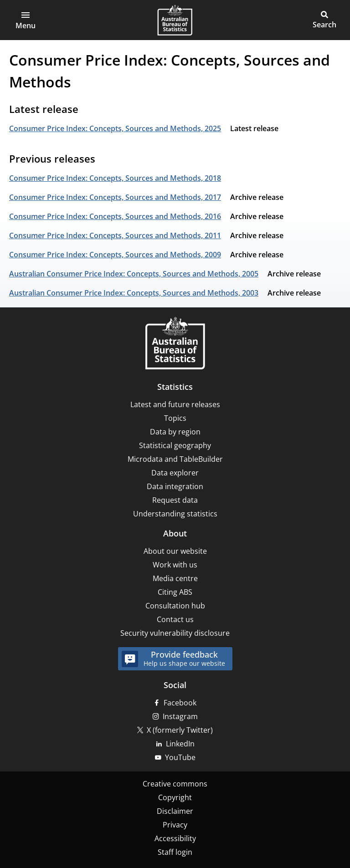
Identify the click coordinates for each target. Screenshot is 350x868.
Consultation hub (175, 606)
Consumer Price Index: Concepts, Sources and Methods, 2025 (115, 128)
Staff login (175, 852)
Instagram (180, 716)
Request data (175, 500)
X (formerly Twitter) (180, 730)
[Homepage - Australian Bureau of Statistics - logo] (175, 20)
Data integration (175, 486)
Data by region (175, 432)
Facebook (180, 703)
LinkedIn (180, 744)
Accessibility (175, 838)
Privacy (175, 825)
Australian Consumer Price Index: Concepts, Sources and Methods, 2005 (134, 274)
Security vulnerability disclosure (175, 633)
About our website (175, 551)
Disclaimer (175, 811)
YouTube (180, 757)
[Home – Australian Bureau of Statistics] (175, 344)
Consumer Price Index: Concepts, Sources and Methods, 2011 (115, 235)
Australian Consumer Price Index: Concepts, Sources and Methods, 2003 (134, 293)
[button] (26, 20)
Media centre (175, 578)
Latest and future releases (175, 404)
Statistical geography (175, 445)
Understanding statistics (175, 514)
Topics (175, 418)
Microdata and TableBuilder (175, 459)
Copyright (175, 797)
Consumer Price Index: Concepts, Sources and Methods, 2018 (115, 178)
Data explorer (175, 473)
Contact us (175, 619)
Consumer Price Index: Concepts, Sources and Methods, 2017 (115, 197)
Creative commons (175, 784)
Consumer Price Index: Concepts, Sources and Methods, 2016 (115, 216)
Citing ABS (175, 592)
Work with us (175, 565)
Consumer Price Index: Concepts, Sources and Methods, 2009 (115, 255)
